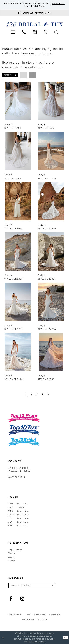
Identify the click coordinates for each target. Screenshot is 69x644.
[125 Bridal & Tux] (34, 24)
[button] (13, 32)
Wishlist (12, 553)
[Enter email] (32, 585)
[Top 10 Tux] (24, 430)
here (43, 642)
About (11, 557)
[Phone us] (24, 32)
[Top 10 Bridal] (24, 442)
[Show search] (56, 32)
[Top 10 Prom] (24, 418)
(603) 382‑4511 (17, 477)
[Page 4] (43, 394)
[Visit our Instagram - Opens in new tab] (22, 599)
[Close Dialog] (3, 637)
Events (12, 561)
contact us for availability (23, 67)
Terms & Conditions (35, 615)
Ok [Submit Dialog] (66, 637)
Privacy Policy (15, 615)
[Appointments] (34, 13)
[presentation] (18, 101)
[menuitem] (13, 32)
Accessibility (55, 615)
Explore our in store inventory (26, 63)
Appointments (15, 550)
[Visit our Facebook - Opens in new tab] (11, 599)
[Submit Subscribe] (52, 585)
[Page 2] (32, 394)
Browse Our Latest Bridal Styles (44, 5)
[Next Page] (48, 394)
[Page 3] (37, 394)
